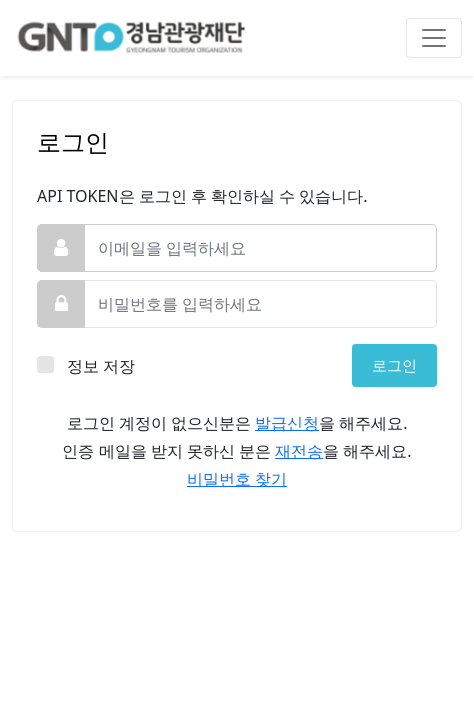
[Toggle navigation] (434, 38)
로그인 (394, 365)
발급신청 (287, 423)
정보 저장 (102, 366)
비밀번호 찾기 (237, 479)
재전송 (299, 451)
